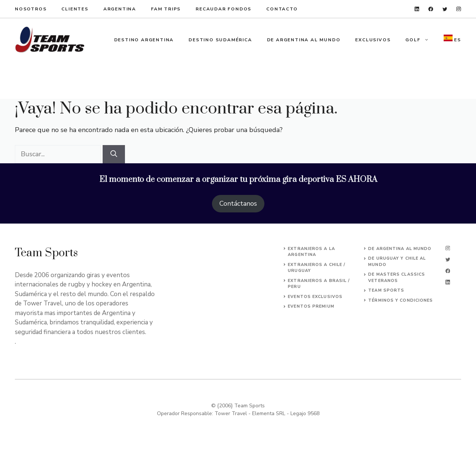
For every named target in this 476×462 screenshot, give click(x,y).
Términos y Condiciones (401, 300)
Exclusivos (373, 40)
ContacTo (282, 9)
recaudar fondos (223, 9)
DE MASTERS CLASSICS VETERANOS (397, 277)
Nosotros (31, 9)
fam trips (166, 9)
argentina (120, 9)
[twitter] (445, 9)
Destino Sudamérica (220, 40)
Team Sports (386, 290)
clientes (75, 9)
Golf (421, 40)
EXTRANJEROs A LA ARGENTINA (311, 252)
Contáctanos (238, 203)
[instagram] (459, 9)
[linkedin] (417, 9)
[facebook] (431, 9)
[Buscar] (114, 154)
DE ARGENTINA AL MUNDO (400, 249)
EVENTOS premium (311, 306)
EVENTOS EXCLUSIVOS (315, 297)
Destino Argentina (144, 40)
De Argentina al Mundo (304, 40)
